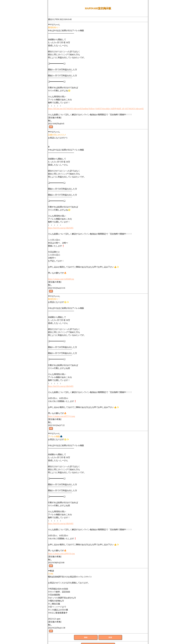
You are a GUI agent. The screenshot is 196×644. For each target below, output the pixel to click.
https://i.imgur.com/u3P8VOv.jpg (61, 554)
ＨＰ (51, 127)
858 (110, 637)
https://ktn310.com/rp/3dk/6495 (61, 228)
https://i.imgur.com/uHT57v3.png (61, 416)
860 (86, 637)
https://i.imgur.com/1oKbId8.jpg (61, 279)
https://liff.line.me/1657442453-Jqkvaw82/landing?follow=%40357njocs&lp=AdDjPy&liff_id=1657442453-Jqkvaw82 (96, 109)
